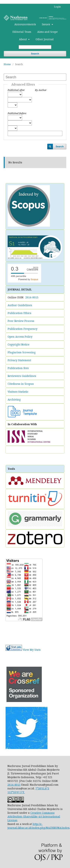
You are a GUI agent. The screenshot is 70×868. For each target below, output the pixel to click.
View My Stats (32, 650)
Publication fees (18, 368)
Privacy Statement (19, 360)
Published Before (17, 113)
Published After (16, 90)
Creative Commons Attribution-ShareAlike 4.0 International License (34, 816)
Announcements (25, 24)
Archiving (14, 399)
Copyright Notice (19, 344)
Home (7, 64)
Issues (46, 24)
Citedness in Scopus (21, 384)
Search (35, 54)
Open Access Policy (20, 337)
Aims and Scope (47, 32)
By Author (41, 90)
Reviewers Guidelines (22, 376)
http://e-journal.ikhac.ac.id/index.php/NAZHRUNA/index (38, 826)
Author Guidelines (20, 305)
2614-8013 (32, 297)
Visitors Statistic (18, 392)
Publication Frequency (23, 329)
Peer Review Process (21, 321)
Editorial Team (22, 32)
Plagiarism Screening (22, 352)
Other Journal (45, 39)
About (23, 39)
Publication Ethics (19, 313)
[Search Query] (35, 47)
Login (57, 7)
